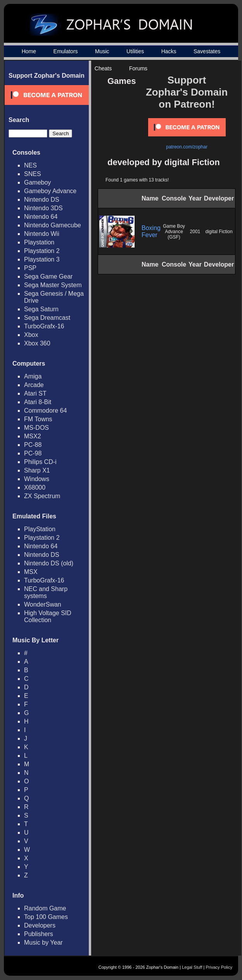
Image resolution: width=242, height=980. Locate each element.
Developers (40, 925)
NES (30, 165)
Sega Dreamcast (47, 318)
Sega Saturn (41, 309)
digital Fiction (219, 232)
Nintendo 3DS (43, 208)
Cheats (103, 68)
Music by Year (43, 943)
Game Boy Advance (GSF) (174, 232)
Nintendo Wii (42, 234)
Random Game (45, 908)
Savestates (207, 51)
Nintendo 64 (41, 217)
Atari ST (35, 393)
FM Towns (38, 419)
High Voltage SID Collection (48, 616)
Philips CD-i (40, 462)
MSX (31, 572)
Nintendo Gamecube (53, 225)
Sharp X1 (37, 470)
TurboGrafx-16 (44, 326)
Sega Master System (53, 285)
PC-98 (33, 453)
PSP (30, 268)
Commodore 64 (45, 411)
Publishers (39, 934)
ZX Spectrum (42, 496)
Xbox (31, 335)
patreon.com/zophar (187, 147)
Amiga (33, 376)
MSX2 (33, 436)
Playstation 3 (42, 259)
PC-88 (33, 445)
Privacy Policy (219, 967)
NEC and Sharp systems (46, 592)
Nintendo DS (42, 200)
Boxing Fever (151, 231)
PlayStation (40, 529)
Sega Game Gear (48, 276)
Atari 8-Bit (38, 402)
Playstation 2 (42, 251)
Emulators (66, 51)
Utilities (135, 51)
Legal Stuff (192, 967)
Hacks (169, 51)
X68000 (35, 487)
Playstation (39, 242)
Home (29, 51)
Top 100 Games (46, 917)
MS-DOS (36, 428)
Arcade (34, 385)
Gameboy (37, 182)
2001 (195, 232)
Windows (37, 479)
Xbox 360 (37, 343)
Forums (138, 68)
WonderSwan (43, 604)
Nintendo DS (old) (49, 563)
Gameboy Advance (50, 191)
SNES (33, 174)
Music (102, 51)
